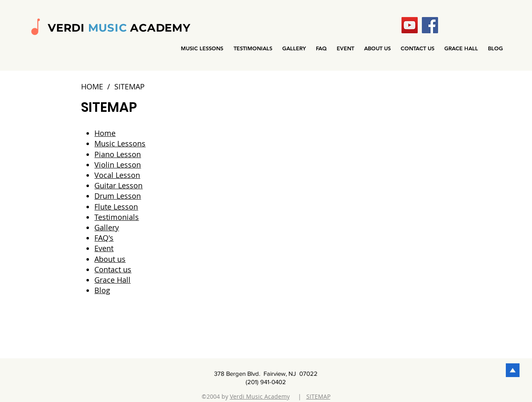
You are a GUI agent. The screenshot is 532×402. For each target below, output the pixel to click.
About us (110, 259)
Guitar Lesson (118, 185)
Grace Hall (112, 280)
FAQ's (104, 238)
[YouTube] (410, 25)
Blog (102, 290)
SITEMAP (318, 396)
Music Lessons (120, 143)
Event (104, 248)
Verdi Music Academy (260, 396)
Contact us (113, 269)
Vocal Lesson (117, 175)
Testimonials (117, 217)
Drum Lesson (118, 196)
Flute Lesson (116, 207)
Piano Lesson (118, 154)
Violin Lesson (118, 165)
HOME (92, 86)
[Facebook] (430, 25)
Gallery (107, 227)
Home (105, 133)
